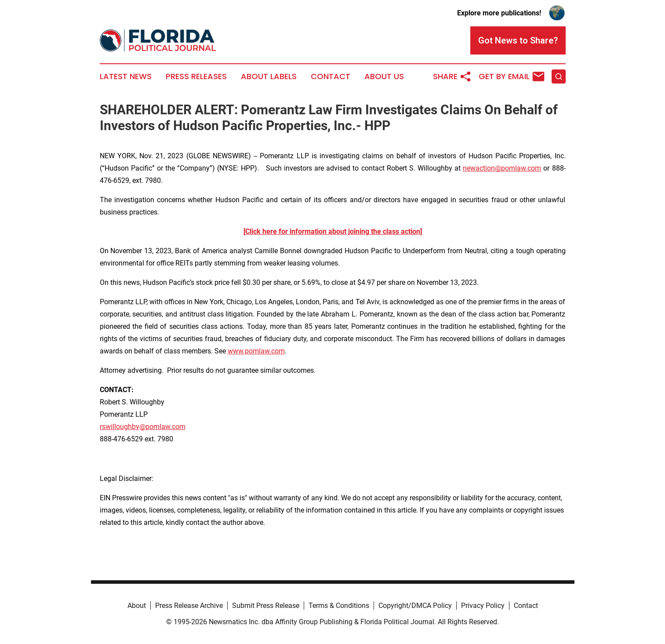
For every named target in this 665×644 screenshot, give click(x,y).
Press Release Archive (189, 606)
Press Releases (196, 76)
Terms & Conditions (339, 606)
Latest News (126, 76)
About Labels (269, 76)
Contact (331, 76)
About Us (384, 76)
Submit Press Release (266, 606)
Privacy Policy (483, 606)
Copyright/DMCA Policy (415, 606)
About (137, 606)
